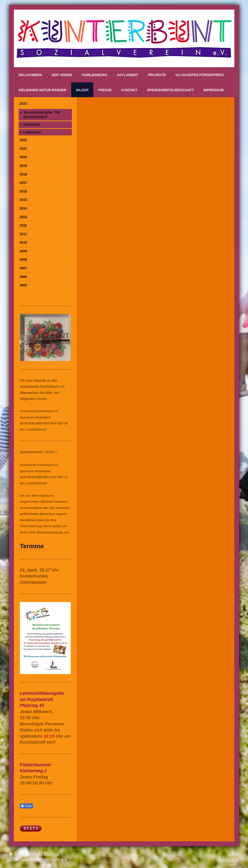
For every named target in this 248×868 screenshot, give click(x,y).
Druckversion (25, 854)
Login (234, 854)
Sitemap (52, 854)
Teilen (26, 806)
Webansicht (228, 860)
